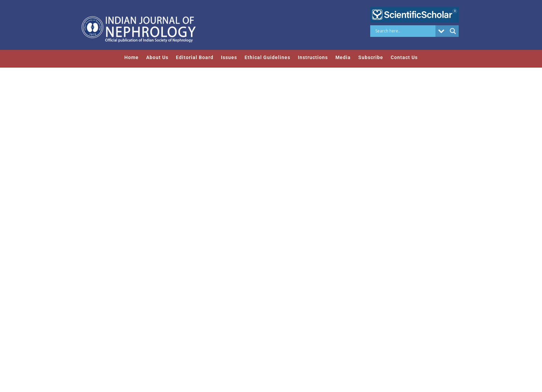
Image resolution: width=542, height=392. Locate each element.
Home (131, 57)
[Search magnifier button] (453, 31)
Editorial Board (195, 57)
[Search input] (405, 31)
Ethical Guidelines (267, 57)
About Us (157, 57)
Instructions (313, 57)
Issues (229, 57)
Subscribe (371, 57)
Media (343, 57)
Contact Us (404, 57)
